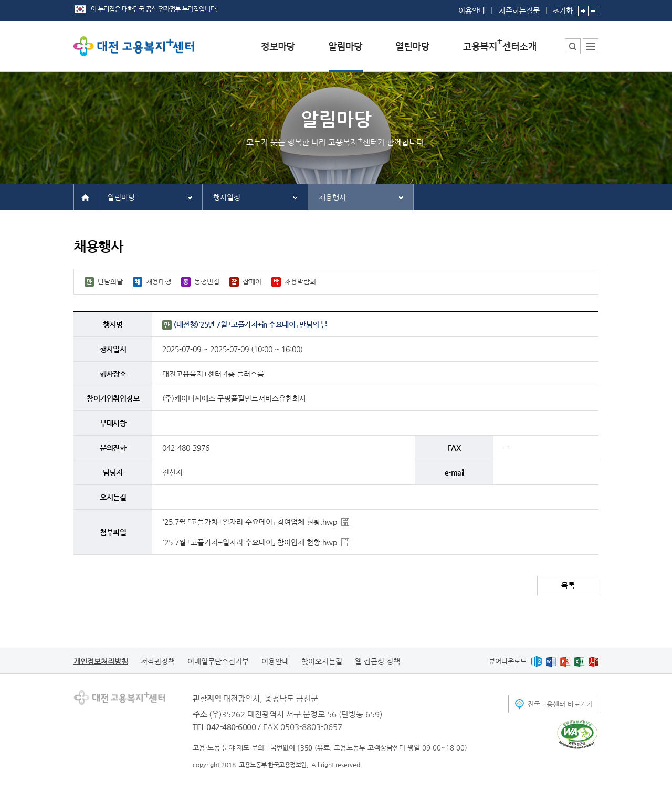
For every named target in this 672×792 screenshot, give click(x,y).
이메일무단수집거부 (218, 661)
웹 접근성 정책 (377, 661)
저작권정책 (158, 661)
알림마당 (121, 197)
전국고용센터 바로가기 (560, 704)
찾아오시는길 (322, 661)
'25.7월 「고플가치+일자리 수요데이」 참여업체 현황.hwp (250, 522)
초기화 (563, 7)
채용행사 (332, 197)
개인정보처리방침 (101, 661)
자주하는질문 (519, 10)
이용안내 (472, 10)
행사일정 (227, 197)
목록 (568, 585)
